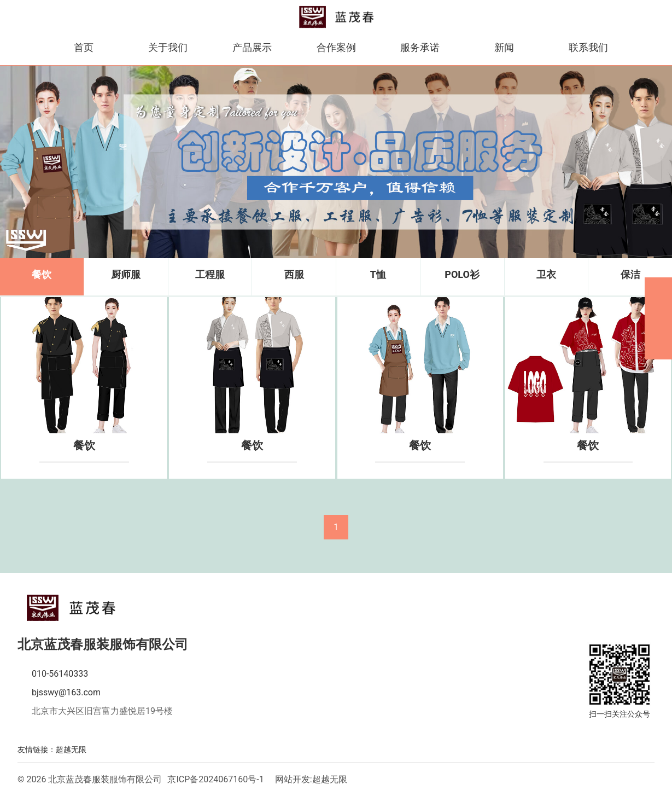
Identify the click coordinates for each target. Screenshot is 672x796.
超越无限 (71, 749)
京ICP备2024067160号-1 (215, 779)
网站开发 (293, 779)
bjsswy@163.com (66, 692)
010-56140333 (60, 674)
